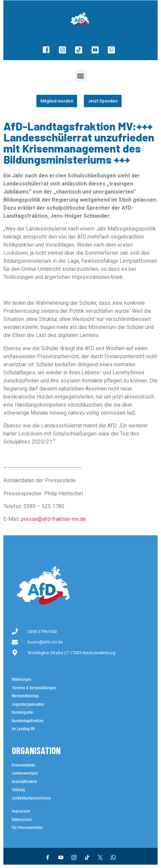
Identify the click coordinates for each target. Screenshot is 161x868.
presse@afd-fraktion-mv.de (53, 519)
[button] (81, 76)
